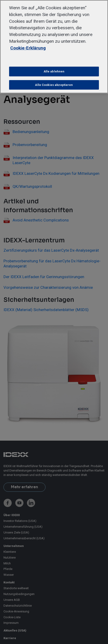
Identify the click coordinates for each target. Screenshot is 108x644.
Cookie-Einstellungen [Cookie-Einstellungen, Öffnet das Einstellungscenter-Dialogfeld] (54, 58)
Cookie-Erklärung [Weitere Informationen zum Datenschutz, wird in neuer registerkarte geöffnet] (28, 48)
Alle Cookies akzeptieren (54, 85)
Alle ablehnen (54, 71)
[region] (54, 47)
